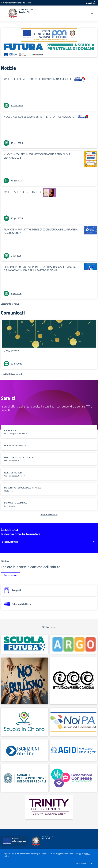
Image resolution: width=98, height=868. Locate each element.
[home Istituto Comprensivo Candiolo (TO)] (22, 13)
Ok (92, 864)
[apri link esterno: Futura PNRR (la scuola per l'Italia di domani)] (49, 50)
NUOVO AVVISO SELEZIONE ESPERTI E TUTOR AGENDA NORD (39, 117)
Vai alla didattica (10, 575)
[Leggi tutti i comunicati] (12, 374)
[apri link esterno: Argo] (73, 644)
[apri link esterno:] (24, 644)
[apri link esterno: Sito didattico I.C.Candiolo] (73, 681)
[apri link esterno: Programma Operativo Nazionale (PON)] (49, 35)
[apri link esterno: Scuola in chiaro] (24, 722)
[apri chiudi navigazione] (4, 13)
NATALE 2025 (11, 351)
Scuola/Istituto (10, 542)
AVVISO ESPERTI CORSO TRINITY (22, 192)
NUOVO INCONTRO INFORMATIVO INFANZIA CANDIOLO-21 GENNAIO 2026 (38, 156)
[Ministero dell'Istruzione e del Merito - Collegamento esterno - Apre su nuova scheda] (16, 3)
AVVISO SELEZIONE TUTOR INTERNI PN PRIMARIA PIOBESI (37, 79)
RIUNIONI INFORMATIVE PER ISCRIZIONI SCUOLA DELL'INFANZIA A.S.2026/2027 (41, 231)
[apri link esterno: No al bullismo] (24, 681)
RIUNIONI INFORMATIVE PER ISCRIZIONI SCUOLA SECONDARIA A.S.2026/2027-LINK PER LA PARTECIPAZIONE (40, 269)
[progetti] (49, 590)
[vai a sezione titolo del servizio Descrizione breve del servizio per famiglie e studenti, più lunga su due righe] (49, 432)
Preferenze (81, 864)
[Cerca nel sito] (92, 13)
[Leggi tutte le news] (10, 304)
